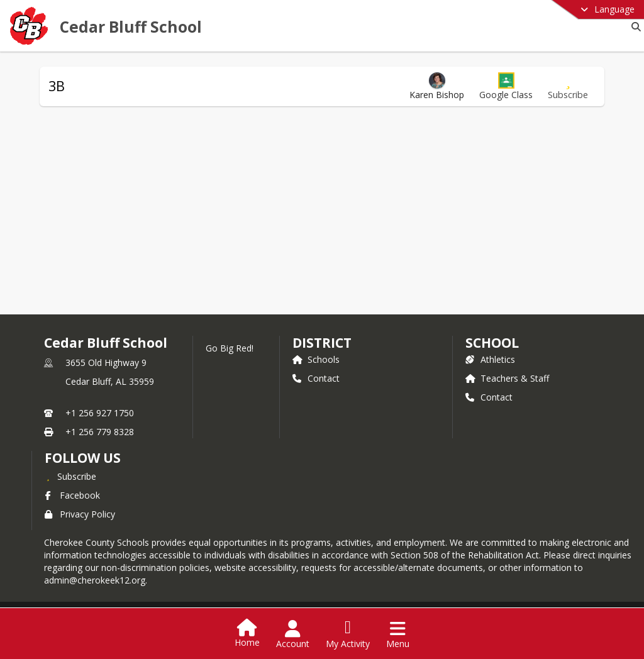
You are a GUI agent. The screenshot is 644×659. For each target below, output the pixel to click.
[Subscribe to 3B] (568, 86)
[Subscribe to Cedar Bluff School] (70, 476)
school (492, 343)
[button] (506, 86)
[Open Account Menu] (293, 634)
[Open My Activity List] (348, 634)
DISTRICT (322, 343)
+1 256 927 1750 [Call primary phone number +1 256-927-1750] (100, 413)
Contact (316, 378)
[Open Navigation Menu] (398, 634)
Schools (316, 359)
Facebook (72, 495)
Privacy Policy (80, 514)
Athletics (490, 359)
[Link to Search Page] (634, 27)
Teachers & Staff (507, 378)
